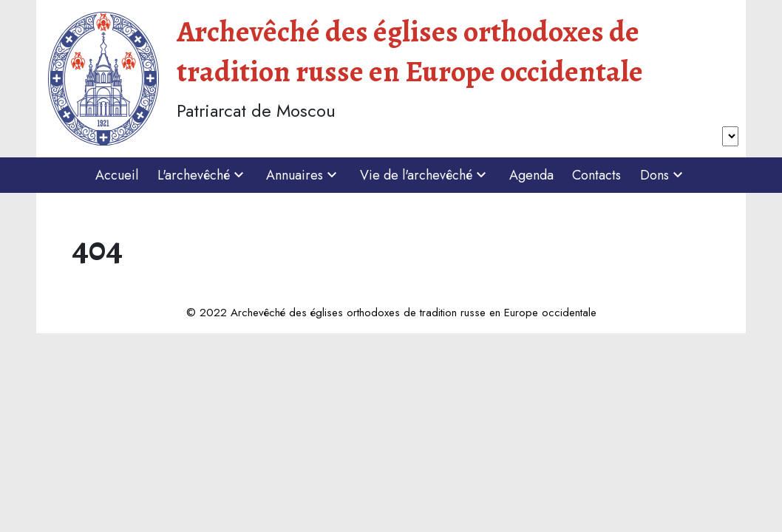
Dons (663, 175)
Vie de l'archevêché (425, 175)
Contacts (596, 175)
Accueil (117, 175)
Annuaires (303, 175)
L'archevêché (203, 175)
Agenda (531, 175)
